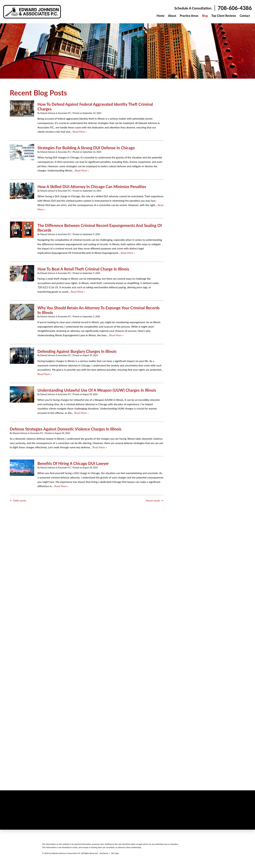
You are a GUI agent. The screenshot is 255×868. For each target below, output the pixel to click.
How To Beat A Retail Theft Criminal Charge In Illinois (83, 269)
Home (160, 16)
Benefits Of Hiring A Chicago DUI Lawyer (73, 463)
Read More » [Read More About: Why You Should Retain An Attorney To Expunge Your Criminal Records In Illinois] (116, 335)
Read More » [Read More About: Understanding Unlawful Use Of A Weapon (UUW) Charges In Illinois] (81, 413)
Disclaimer (104, 853)
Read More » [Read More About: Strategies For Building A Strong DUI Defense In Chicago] (82, 170)
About (172, 16)
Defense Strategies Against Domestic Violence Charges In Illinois (66, 429)
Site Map (115, 853)
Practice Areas (189, 16)
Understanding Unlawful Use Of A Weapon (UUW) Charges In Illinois (97, 390)
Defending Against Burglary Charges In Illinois (77, 351)
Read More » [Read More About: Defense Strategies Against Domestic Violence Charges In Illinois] (100, 447)
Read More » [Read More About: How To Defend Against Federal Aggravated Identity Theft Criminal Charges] (80, 132)
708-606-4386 (235, 8)
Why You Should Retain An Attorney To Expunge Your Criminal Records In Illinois (99, 310)
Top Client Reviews (224, 16)
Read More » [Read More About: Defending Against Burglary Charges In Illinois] (45, 374)
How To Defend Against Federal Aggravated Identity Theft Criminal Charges (95, 107)
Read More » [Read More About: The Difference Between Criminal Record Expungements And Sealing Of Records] (128, 253)
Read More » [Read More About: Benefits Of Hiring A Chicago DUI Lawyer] (61, 486)
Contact (245, 16)
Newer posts (155, 500)
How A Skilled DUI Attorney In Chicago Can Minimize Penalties (92, 187)
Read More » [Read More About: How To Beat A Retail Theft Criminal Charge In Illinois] (78, 292)
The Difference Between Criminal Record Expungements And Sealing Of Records (100, 228)
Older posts (18, 500)
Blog (205, 16)
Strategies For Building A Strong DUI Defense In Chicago (86, 148)
